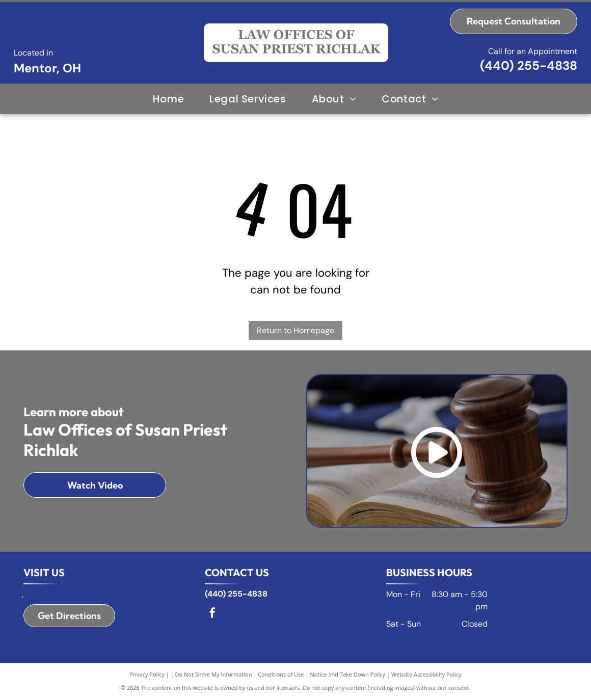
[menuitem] (168, 99)
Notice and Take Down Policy (348, 674)
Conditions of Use (281, 674)
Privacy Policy (147, 674)
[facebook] (212, 614)
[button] (248, 99)
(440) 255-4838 (529, 65)
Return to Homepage (295, 330)
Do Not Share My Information (214, 674)
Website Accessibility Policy (426, 674)
